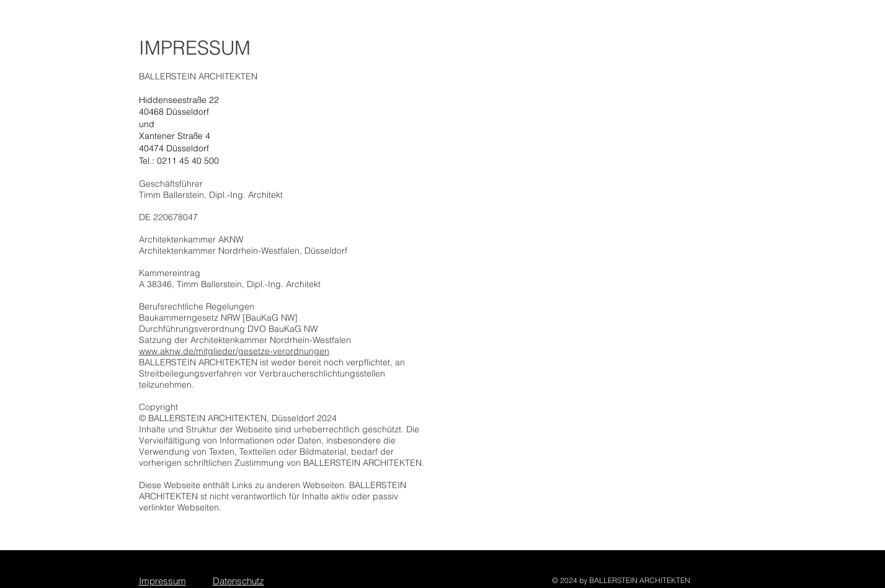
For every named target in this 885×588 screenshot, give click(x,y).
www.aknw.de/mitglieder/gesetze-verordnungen (234, 351)
